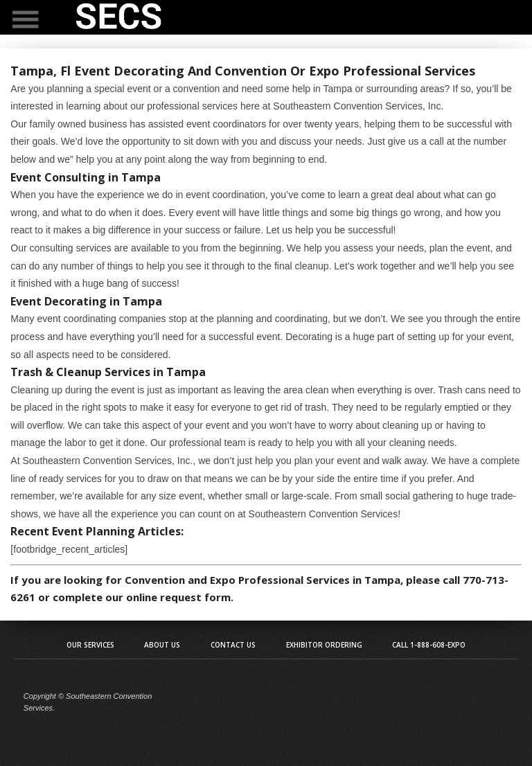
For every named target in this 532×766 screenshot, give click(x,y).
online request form (178, 597)
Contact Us (233, 645)
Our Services (90, 645)
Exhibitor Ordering (324, 645)
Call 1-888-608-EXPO (429, 645)
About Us (162, 645)
